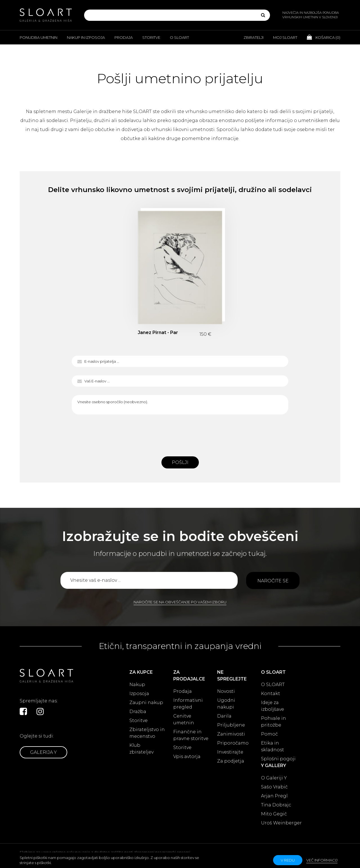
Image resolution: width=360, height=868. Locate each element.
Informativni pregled (188, 704)
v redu (288, 860)
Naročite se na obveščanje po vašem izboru (180, 602)
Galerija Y (43, 752)
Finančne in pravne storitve (191, 735)
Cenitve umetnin (184, 719)
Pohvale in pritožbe (274, 722)
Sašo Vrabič (274, 787)
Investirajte (230, 752)
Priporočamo (233, 743)
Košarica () (324, 37)
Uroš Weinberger (281, 823)
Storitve (151, 37)
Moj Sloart (285, 37)
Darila (224, 716)
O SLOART (273, 685)
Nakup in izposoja (86, 37)
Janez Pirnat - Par (158, 332)
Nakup (137, 685)
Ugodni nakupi (226, 704)
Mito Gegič (274, 814)
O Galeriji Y (274, 778)
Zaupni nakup (146, 703)
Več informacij (322, 860)
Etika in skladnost (273, 746)
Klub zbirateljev (141, 749)
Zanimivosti (231, 734)
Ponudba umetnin (39, 37)
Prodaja (124, 37)
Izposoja (139, 694)
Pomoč (269, 734)
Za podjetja (231, 761)
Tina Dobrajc (276, 805)
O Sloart (179, 37)
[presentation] (180, 434)
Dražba (138, 712)
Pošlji (180, 462)
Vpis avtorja (187, 757)
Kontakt (271, 694)
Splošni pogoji (278, 759)
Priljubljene (231, 725)
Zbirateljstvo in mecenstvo (147, 733)
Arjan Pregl (274, 796)
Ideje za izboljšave (273, 706)
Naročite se (273, 581)
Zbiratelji (254, 37)
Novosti (226, 691)
